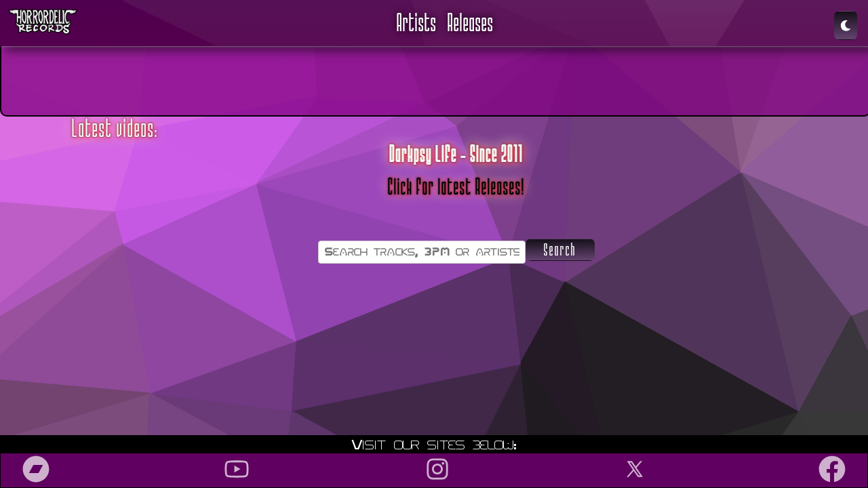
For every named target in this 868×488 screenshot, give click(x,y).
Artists (417, 23)
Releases (471, 23)
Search (560, 250)
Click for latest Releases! (456, 187)
